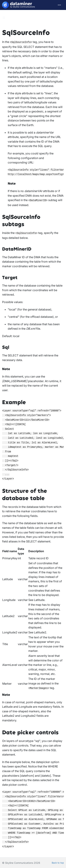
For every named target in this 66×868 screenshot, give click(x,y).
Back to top (58, 863)
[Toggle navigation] (59, 5)
